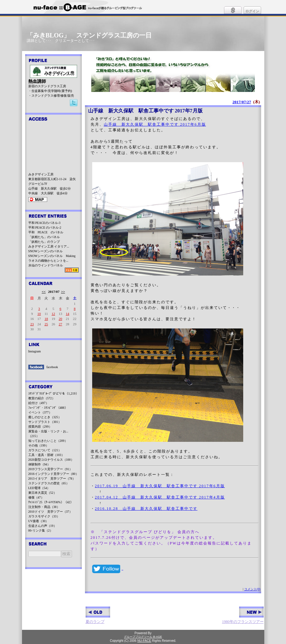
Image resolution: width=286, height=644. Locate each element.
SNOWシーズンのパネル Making (52, 256)
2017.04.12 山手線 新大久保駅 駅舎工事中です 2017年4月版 (160, 497)
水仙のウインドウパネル (46, 265)
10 (39, 314)
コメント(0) (252, 589)
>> (63, 292)
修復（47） (36, 497)
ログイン (252, 11)
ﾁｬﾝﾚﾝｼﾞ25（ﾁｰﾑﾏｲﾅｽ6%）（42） (51, 502)
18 (46, 319)
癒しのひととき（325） (45, 417)
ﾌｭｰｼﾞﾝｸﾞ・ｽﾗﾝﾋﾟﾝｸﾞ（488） (48, 408)
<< (44, 292)
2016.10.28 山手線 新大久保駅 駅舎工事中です (146, 509)
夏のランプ (98, 615)
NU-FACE (144, 641)
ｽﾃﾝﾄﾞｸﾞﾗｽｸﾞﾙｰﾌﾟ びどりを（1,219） (53, 393)
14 (67, 314)
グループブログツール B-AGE (143, 637)
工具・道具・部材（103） (46, 455)
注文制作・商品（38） (44, 507)
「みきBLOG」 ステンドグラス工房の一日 (89, 35)
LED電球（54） (39, 488)
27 (61, 324)
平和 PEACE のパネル (46, 232)
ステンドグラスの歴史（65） (49, 483)
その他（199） (39, 445)
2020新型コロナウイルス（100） (51, 460)
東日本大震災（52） (42, 493)
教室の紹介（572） (42, 398)
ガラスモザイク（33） (44, 516)
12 (53, 314)
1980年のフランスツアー (243, 615)
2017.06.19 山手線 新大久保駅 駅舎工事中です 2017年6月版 (160, 486)
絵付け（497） (39, 403)
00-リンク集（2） (41, 530)
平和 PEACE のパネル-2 (45, 228)
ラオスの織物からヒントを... (48, 261)
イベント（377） (40, 412)
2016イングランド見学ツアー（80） (53, 474)
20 (61, 319)
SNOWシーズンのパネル (45, 251)
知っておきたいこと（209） (48, 441)
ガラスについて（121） (45, 450)
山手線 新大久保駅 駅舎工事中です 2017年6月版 (155, 124)
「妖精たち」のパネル (44, 237)
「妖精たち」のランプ (44, 242)
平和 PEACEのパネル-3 (45, 223)
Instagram (35, 351)
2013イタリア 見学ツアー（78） (52, 479)
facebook (52, 367)
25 (46, 324)
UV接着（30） (38, 521)
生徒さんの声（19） (42, 526)
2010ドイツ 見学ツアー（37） (50, 512)
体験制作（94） (39, 464)
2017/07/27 (242, 102)
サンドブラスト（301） (45, 422)
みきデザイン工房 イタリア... (49, 246)
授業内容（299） (40, 427)
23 (32, 324)
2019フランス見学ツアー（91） (50, 469)
